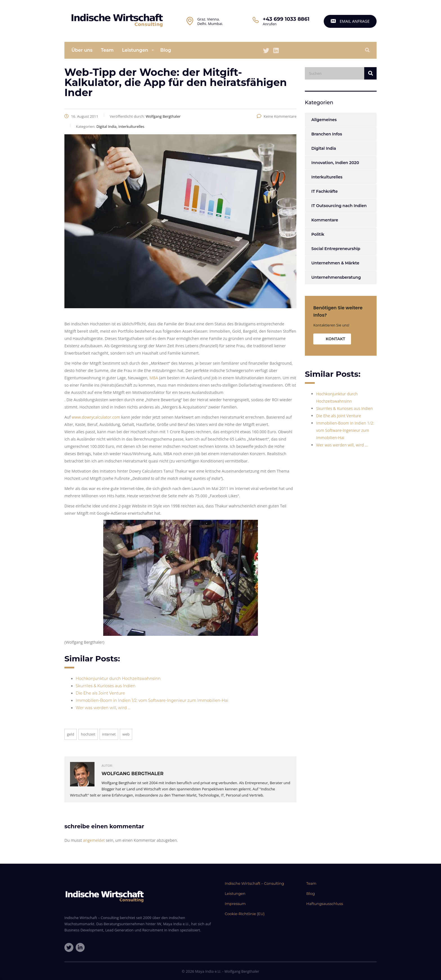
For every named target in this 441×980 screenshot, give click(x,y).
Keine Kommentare (277, 116)
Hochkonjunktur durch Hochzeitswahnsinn (118, 679)
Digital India (324, 148)
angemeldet (94, 840)
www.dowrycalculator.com (96, 417)
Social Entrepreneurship (336, 249)
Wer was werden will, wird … (103, 708)
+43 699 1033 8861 (286, 19)
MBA (154, 378)
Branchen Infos (327, 134)
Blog (166, 50)
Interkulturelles (327, 177)
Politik (318, 234)
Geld (71, 734)
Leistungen (135, 50)
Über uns (82, 50)
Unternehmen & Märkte (335, 263)
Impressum (235, 904)
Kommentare (325, 220)
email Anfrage (350, 21)
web (126, 734)
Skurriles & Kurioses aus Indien (106, 686)
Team (107, 50)
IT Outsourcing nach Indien (339, 206)
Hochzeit (88, 734)
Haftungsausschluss (325, 904)
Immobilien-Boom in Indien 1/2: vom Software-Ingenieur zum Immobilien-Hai (152, 700)
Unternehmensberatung (336, 277)
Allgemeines (324, 120)
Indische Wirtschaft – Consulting (254, 883)
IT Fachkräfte (325, 191)
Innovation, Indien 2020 (335, 163)
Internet (109, 734)
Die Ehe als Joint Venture (100, 693)
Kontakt (335, 339)
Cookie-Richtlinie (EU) (245, 914)
